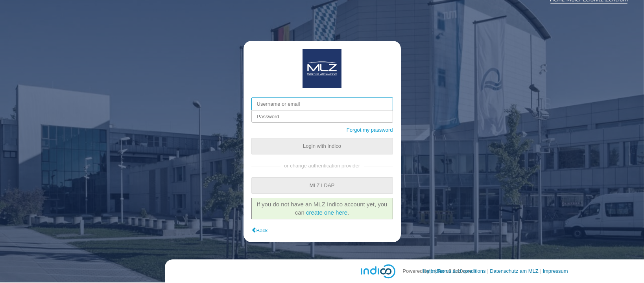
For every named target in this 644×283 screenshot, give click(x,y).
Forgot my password (370, 130)
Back (262, 231)
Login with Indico (322, 146)
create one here (327, 212)
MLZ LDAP (322, 185)
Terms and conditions (462, 271)
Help (428, 271)
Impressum (555, 271)
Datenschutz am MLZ (514, 271)
